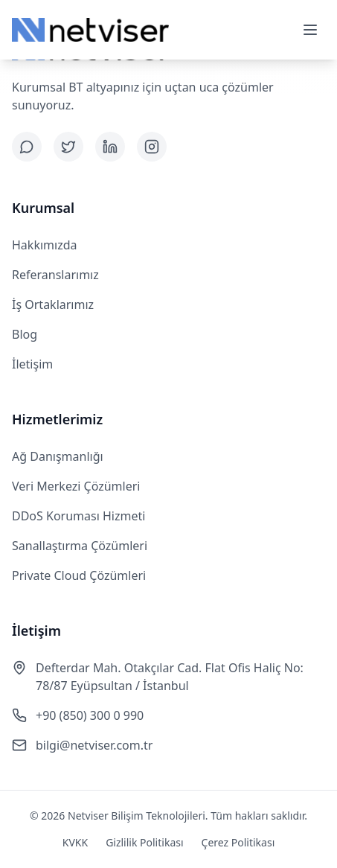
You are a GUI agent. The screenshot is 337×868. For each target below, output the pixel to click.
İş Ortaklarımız (53, 304)
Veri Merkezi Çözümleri (76, 486)
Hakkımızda (44, 245)
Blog (25, 334)
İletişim (32, 364)
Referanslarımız (55, 275)
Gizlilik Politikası (144, 842)
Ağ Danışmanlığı (58, 456)
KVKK (75, 842)
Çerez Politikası (238, 842)
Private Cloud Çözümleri (79, 575)
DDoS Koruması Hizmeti (78, 516)
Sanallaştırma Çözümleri (80, 546)
